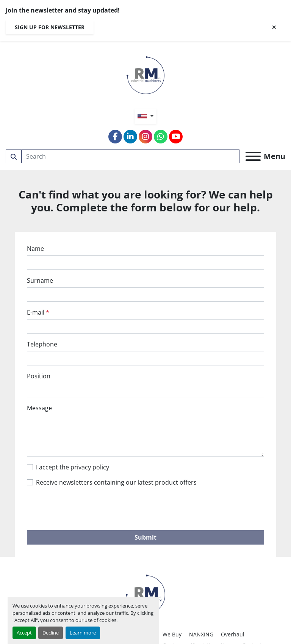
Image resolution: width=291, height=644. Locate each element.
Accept (24, 633)
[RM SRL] (145, 594)
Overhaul (233, 634)
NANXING (201, 634)
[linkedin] (130, 137)
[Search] (131, 156)
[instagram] (145, 137)
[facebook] (115, 137)
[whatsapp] (161, 137)
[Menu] (253, 156)
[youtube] (176, 137)
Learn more (83, 633)
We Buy (172, 634)
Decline (51, 633)
